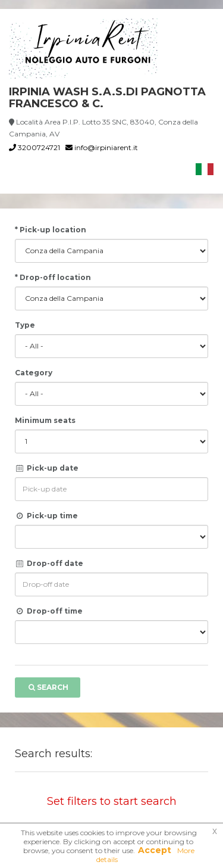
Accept (155, 850)
